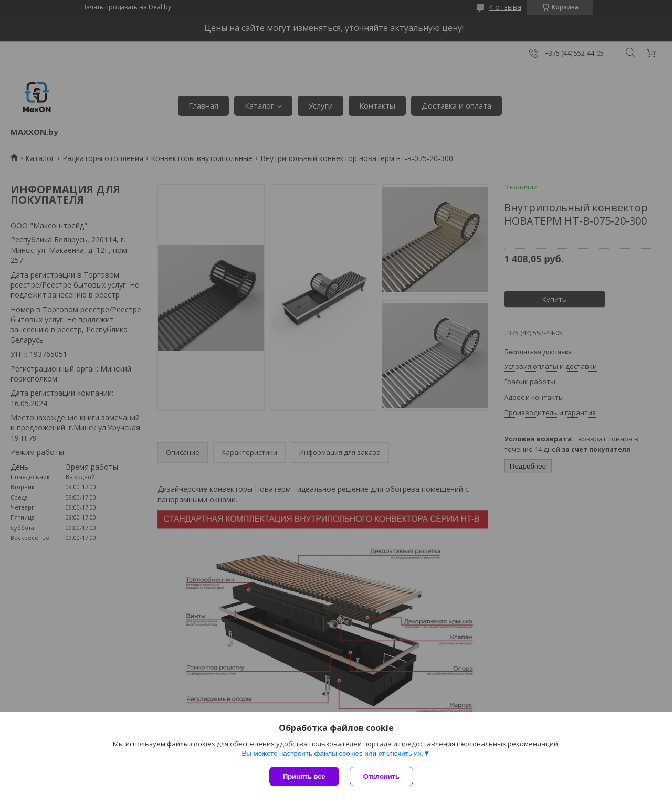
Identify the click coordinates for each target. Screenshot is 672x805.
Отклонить (381, 776)
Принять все (304, 776)
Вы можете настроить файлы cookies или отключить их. (332, 753)
